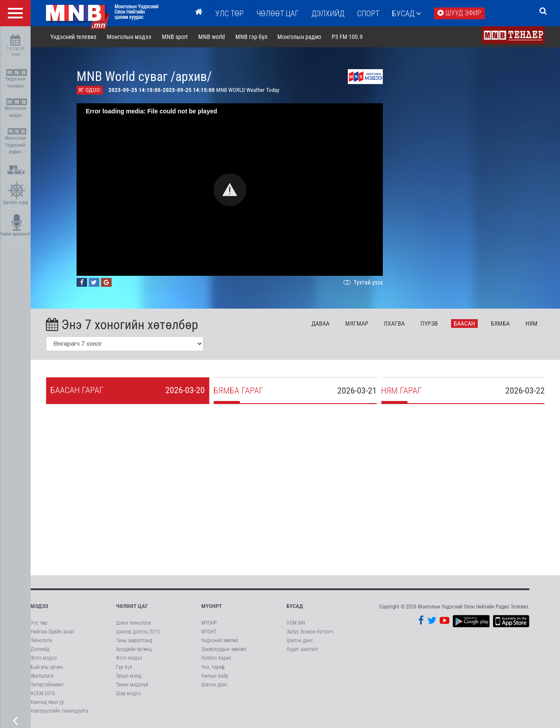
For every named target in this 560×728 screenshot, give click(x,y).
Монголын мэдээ (16, 108)
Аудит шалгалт (303, 649)
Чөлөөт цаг (132, 606)
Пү (429, 324)
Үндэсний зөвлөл (220, 640)
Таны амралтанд (134, 640)
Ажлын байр (215, 676)
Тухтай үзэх (362, 282)
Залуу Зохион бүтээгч (310, 632)
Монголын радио (299, 37)
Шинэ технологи (133, 623)
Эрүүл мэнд (129, 676)
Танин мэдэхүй (132, 685)
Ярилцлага (42, 676)
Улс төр (229, 13)
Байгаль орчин (47, 667)
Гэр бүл (124, 667)
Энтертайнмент (47, 685)
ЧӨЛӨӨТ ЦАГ (278, 13)
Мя (357, 324)
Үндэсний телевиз (16, 79)
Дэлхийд (328, 13)
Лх (394, 324)
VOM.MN (296, 623)
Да (320, 324)
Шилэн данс (214, 685)
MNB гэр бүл (251, 37)
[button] (230, 190)
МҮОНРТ (212, 606)
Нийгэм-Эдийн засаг (52, 632)
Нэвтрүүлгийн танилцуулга (59, 711)
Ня (532, 324)
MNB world (212, 37)
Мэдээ (39, 606)
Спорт (368, 13)
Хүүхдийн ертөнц (134, 649)
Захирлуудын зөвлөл (224, 649)
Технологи (41, 640)
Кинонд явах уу (47, 702)
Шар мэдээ (128, 693)
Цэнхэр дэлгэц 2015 (138, 632)
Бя (500, 324)
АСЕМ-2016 (43, 693)
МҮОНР (209, 623)
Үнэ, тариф (213, 667)
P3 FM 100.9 (347, 37)
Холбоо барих (216, 658)
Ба (464, 324)
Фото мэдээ (44, 658)
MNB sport (175, 37)
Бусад (407, 13)
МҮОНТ (209, 632)
